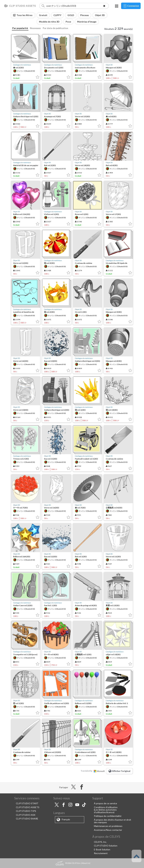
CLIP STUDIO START (27, 803)
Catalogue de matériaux (22, 65)
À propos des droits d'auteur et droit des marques (113, 821)
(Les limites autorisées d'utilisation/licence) (105, 811)
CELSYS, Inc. (100, 842)
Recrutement (101, 853)
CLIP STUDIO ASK (26, 815)
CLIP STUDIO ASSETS (28, 807)
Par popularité (20, 28)
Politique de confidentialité (108, 816)
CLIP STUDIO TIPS (26, 811)
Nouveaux (35, 28)
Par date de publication (55, 28)
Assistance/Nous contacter (108, 830)
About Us (86, 863)
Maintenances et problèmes (108, 826)
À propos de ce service (105, 803)
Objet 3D (109, 65)
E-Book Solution (102, 849)
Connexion (131, 6)
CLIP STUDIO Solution (106, 846)
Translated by (93, 771)
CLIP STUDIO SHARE (27, 819)
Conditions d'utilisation (106, 807)
